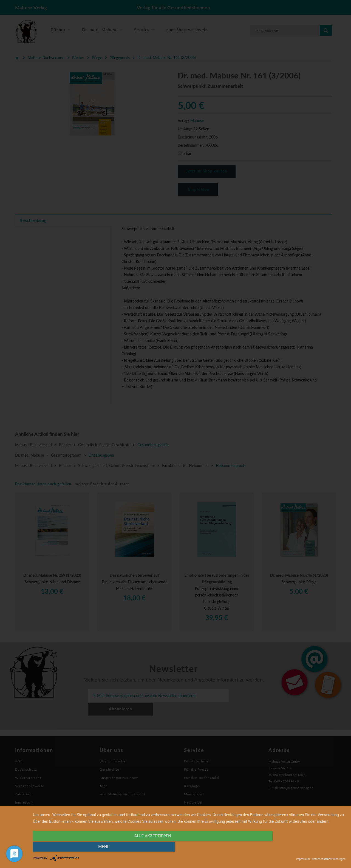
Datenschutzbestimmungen (329, 859)
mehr (299, 848)
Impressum (303, 859)
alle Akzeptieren (142, 848)
